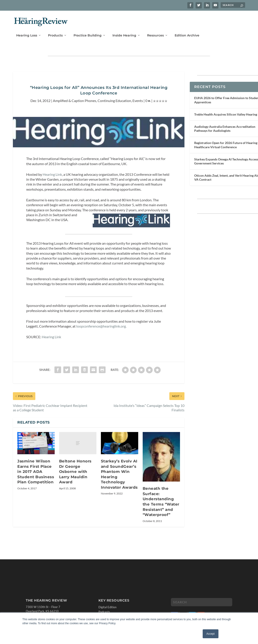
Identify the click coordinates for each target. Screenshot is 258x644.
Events (138, 97)
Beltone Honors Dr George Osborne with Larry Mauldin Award (75, 468)
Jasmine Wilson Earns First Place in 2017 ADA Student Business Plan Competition (36, 468)
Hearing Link (52, 171)
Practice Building (88, 30)
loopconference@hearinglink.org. (101, 322)
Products (55, 30)
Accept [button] (211, 634)
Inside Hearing (124, 30)
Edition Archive (187, 30)
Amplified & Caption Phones (75, 97)
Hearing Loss (27, 30)
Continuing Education (114, 97)
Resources (155, 30)
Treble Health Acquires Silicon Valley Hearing (226, 111)
